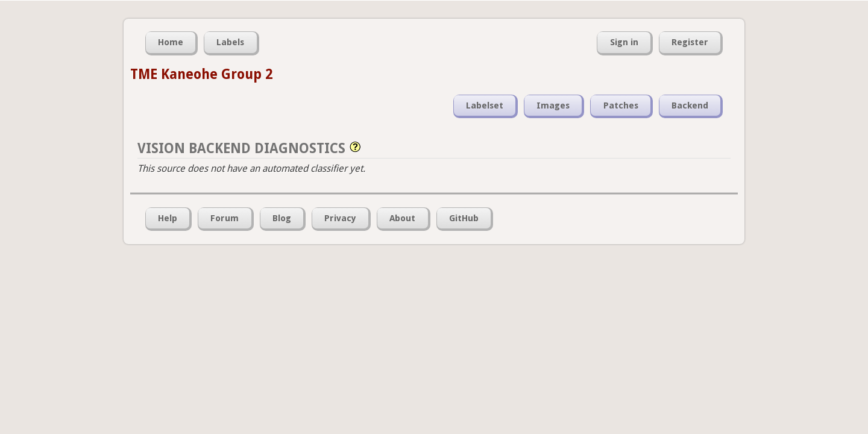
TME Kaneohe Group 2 (201, 74)
